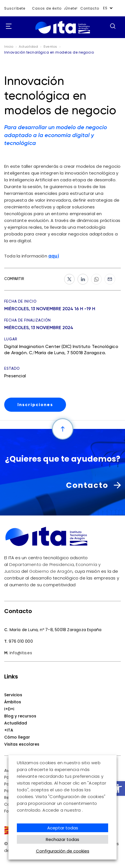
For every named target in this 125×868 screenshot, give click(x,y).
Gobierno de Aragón (51, 571)
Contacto (90, 8)
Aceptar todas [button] (63, 828)
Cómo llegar (17, 737)
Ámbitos (13, 702)
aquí (54, 256)
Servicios (13, 695)
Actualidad (16, 723)
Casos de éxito (47, 8)
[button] (118, 788)
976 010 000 (21, 641)
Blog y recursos (20, 716)
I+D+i (9, 709)
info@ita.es (21, 653)
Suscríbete (15, 8)
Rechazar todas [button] (63, 839)
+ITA (9, 730)
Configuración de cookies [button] (63, 851)
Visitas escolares (22, 744)
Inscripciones (35, 405)
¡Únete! (71, 8)
